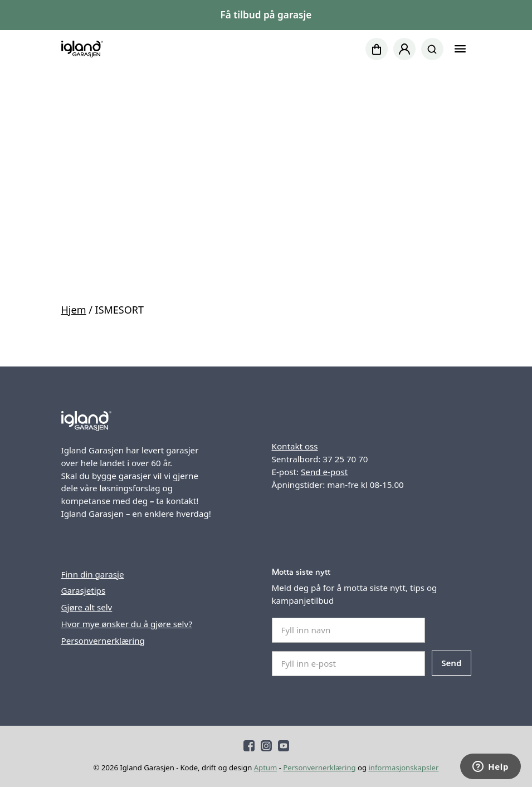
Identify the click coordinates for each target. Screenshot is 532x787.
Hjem (74, 310)
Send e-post (324, 472)
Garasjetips (84, 590)
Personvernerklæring (103, 641)
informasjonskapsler (403, 768)
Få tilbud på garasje (266, 15)
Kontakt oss (295, 446)
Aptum (266, 768)
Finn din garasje (93, 574)
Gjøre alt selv (87, 607)
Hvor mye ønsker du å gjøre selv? (127, 624)
